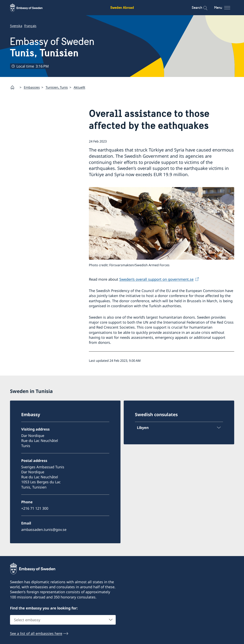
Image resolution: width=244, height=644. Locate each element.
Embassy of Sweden (52, 47)
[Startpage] (14, 87)
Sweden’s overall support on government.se (156, 279)
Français (30, 26)
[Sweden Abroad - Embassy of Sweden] (30, 8)
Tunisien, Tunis (57, 87)
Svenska (16, 26)
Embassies (32, 87)
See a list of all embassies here (36, 633)
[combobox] (63, 620)
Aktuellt (79, 87)
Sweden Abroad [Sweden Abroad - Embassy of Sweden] (122, 7)
